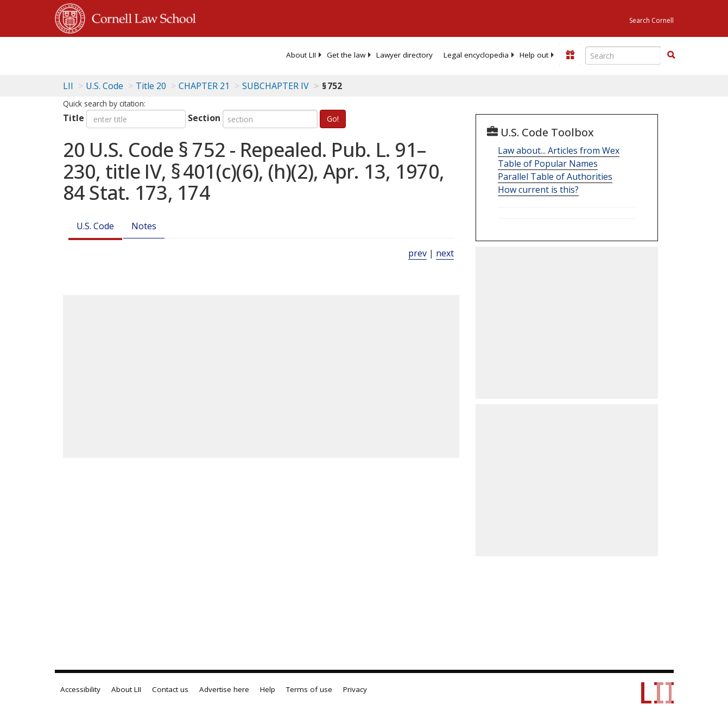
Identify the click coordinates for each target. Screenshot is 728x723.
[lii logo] (97, 54)
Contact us (170, 689)
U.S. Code (95, 226)
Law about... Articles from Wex (559, 150)
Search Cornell (651, 20)
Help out (534, 55)
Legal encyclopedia (476, 55)
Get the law (346, 55)
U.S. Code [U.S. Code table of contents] (105, 86)
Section (204, 118)
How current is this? (538, 190)
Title (74, 118)
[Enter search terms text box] (623, 55)
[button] (671, 55)
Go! (333, 119)
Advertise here (224, 689)
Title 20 (151, 86)
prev (417, 253)
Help (268, 689)
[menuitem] (301, 55)
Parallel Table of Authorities (555, 177)
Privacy (355, 689)
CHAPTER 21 (204, 86)
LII (68, 86)
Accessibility (80, 689)
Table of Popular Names (548, 164)
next (445, 253)
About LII (301, 55)
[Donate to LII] (570, 55)
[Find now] (671, 55)
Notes (144, 226)
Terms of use (309, 689)
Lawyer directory (404, 55)
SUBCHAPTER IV (276, 86)
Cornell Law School (141, 17)
